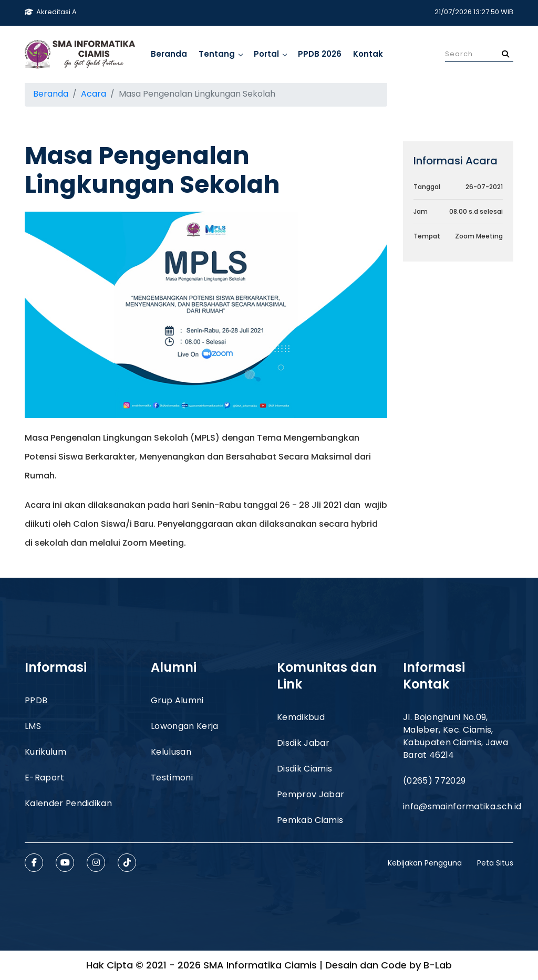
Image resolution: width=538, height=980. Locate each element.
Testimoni (172, 778)
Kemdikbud (301, 717)
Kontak (368, 54)
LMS (33, 726)
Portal (270, 54)
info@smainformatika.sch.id (462, 806)
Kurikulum (45, 752)
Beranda (169, 54)
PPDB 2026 (320, 54)
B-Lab (438, 965)
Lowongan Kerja (184, 726)
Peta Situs (495, 863)
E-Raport (45, 778)
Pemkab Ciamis (310, 820)
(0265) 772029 (434, 781)
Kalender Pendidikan (68, 803)
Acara (94, 94)
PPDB (36, 700)
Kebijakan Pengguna (425, 863)
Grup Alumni (177, 700)
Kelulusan (171, 752)
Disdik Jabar (303, 743)
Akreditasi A (51, 12)
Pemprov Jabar (311, 794)
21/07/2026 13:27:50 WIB (474, 12)
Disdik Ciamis (304, 769)
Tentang (220, 54)
